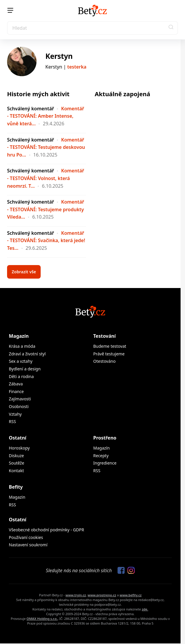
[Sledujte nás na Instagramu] (130, 571)
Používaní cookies (26, 537)
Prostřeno (105, 438)
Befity (16, 487)
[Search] (92, 28)
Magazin (17, 497)
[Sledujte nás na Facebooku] (120, 571)
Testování (105, 336)
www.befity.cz (131, 595)
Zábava (16, 384)
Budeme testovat (110, 346)
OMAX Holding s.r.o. (42, 619)
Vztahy (15, 414)
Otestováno (105, 361)
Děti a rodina (21, 376)
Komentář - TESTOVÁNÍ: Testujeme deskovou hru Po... (46, 147)
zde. (145, 609)
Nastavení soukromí (28, 545)
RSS (12, 421)
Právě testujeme (109, 354)
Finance (16, 391)
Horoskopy (19, 448)
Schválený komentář (30, 109)
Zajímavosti (20, 399)
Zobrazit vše (24, 272)
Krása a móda (22, 346)
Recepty (101, 456)
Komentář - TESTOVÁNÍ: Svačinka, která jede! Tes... (46, 241)
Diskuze (16, 456)
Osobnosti (19, 406)
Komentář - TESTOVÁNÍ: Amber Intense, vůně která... (46, 116)
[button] (171, 28)
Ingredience (105, 463)
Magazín (19, 336)
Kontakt (16, 471)
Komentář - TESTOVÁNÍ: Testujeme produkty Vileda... (46, 209)
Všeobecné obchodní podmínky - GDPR (46, 530)
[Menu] (10, 10)
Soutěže (16, 463)
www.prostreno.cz (102, 595)
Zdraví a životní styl (27, 354)
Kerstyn (59, 56)
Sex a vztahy (21, 361)
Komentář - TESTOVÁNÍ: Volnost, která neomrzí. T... (46, 178)
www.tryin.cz (76, 595)
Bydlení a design (25, 369)
